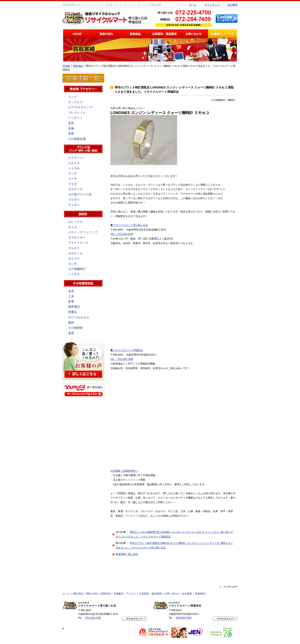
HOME (66, 66)
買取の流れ (92, 594)
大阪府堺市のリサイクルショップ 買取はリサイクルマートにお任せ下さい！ (98, 641)
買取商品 (106, 594)
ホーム (193, 5)
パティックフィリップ (83, 232)
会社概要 (232, 5)
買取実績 (78, 66)
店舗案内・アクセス (125, 594)
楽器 (71, 333)
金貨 (71, 133)
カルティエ (75, 189)
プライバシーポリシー (77, 628)
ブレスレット (77, 113)
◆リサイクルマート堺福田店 (127, 350)
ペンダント (75, 118)
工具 (71, 296)
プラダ (72, 184)
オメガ (72, 227)
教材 (71, 323)
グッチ (72, 173)
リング (72, 97)
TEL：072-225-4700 (122, 234)
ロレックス (75, 222)
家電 (71, 302)
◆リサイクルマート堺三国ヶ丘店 (129, 225)
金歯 (71, 128)
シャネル (74, 168)
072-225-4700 (93, 618)
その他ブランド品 (80, 194)
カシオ (72, 264)
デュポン (74, 205)
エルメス (74, 163)
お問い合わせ (172, 594)
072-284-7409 (184, 618)
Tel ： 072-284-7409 (122, 359)
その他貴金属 (77, 139)
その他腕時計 (77, 269)
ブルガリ (74, 200)
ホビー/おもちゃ (79, 317)
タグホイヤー (77, 237)
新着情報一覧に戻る (127, 554)
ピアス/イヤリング (80, 107)
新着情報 (200, 594)
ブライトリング (78, 243)
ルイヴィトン (77, 158)
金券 (71, 291)
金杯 (71, 123)
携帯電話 (74, 307)
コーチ (72, 179)
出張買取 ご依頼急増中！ (124, 471)
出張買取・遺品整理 (150, 594)
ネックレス (75, 102)
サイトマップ (212, 5)
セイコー (74, 258)
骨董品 (72, 312)
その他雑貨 (75, 328)
